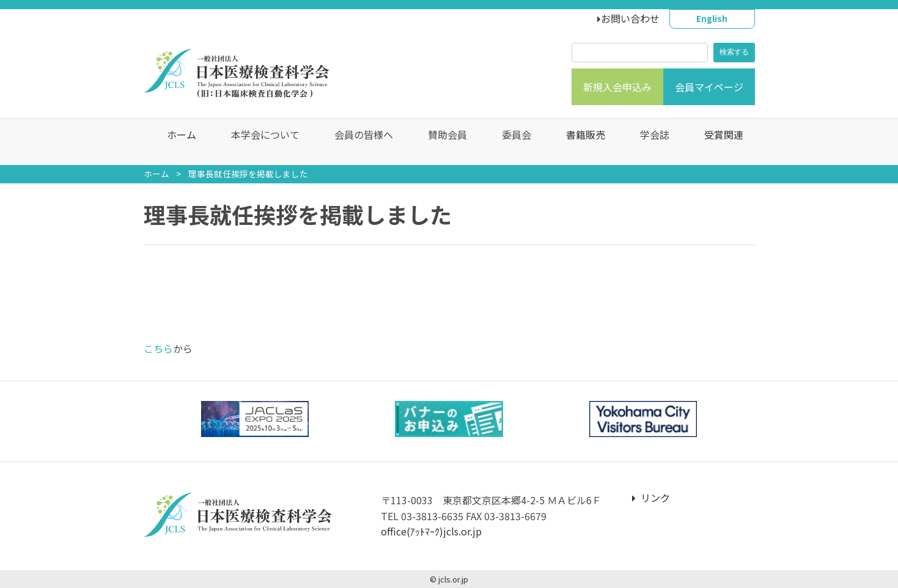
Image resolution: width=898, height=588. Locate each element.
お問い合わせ (630, 18)
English (712, 18)
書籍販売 (580, 142)
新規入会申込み (617, 87)
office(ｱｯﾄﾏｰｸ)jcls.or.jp (431, 531)
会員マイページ (709, 87)
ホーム (175, 142)
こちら (158, 348)
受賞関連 (718, 142)
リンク (651, 498)
